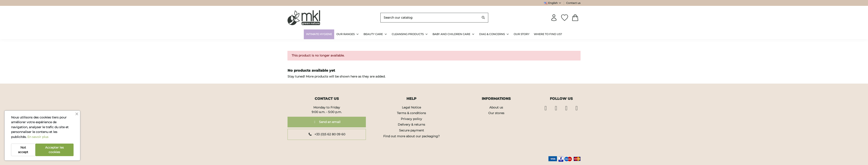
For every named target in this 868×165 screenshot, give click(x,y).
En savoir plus (38, 137)
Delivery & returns (411, 125)
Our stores (496, 113)
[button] (494, 34)
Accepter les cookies (54, 150)
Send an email (327, 122)
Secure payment (412, 130)
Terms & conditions (411, 113)
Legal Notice (411, 107)
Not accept (23, 150)
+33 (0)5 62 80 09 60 (327, 134)
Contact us (573, 3)
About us (496, 107)
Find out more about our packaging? (411, 136)
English (553, 3)
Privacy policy (411, 119)
